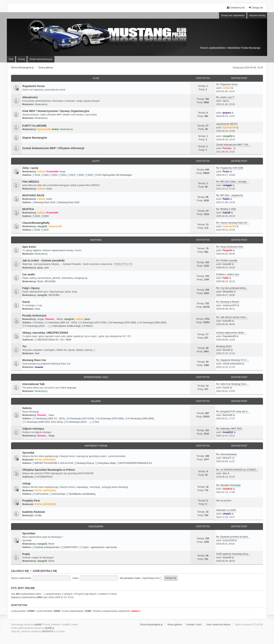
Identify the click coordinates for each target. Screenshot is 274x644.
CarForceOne (41, 494)
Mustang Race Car (34, 360)
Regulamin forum (33, 86)
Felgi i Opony (31, 288)
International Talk (96, 377)
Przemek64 (52, 172)
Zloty (96, 161)
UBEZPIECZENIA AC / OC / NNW (53, 340)
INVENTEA (48, 631)
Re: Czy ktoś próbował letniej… (232, 288)
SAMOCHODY (69, 547)
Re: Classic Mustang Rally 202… (233, 223)
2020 (45, 175)
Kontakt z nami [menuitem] (194, 625)
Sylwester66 (44, 129)
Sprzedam (29, 533)
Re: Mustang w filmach (228, 302)
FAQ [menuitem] (11, 59)
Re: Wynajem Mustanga (228, 485)
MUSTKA (28, 209)
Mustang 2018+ (224, 346)
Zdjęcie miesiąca (33, 429)
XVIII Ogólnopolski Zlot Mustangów (113, 175)
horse (62, 172)
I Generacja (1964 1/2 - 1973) (61, 323)
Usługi (26, 483)
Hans (37, 309)
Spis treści (29, 247)
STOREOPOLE (43, 477)
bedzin (55, 129)
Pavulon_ (228, 148)
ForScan (38, 323)
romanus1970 (230, 305)
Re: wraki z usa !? (225, 97)
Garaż (26, 302)
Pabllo (226, 199)
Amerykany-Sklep (105, 463)
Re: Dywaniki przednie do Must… (233, 537)
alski (46, 268)
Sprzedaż (28, 453)
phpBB (38, 625)
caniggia (227, 185)
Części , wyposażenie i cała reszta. (98, 547)
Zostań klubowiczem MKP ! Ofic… (233, 145)
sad (224, 101)
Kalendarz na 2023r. (226, 510)
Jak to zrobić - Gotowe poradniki (43, 260)
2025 (80, 175)
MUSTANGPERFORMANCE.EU (134, 463)
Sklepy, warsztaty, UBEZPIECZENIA (45, 333)
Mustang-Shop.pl (84, 463)
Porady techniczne (34, 316)
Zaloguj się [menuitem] (256, 8)
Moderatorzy (41, 104)
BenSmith (228, 415)
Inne (96, 422)
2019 (36, 175)
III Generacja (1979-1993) (122, 323)
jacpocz (227, 113)
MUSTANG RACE (33, 195)
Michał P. (227, 458)
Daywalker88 (229, 336)
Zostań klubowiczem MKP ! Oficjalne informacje (53, 148)
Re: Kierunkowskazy (227, 454)
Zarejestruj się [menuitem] (236, 8)
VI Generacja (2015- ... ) (36, 326)
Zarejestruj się (45, 571)
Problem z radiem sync (228, 274)
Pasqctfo (227, 250)
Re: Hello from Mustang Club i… (233, 384)
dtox (225, 473)
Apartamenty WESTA (227, 124)
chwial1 (227, 514)
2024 (71, 175)
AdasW (227, 213)
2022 (54, 175)
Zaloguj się (20, 571)
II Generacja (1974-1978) (92, 323)
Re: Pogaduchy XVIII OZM (230, 168)
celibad (227, 88)
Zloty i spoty (30, 168)
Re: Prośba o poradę (227, 260)
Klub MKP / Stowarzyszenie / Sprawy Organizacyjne (56, 111)
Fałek (226, 278)
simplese (227, 489)
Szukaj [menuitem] (21, 59)
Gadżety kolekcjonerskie (46, 547)
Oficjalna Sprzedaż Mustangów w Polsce (49, 470)
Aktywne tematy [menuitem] (257, 15)
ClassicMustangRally (36, 223)
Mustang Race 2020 (68, 202)
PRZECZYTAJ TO (123, 264)
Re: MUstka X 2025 (226, 209)
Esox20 (226, 350)
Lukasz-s (135, 611)
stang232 (228, 136)
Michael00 (228, 292)
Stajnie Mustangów (35, 138)
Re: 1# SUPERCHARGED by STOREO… (237, 470)
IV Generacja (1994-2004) (152, 323)
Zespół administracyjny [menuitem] (41, 59)
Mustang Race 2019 (44, 202)
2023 (62, 175)
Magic (52, 436)
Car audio (29, 274)
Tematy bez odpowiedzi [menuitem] (233, 15)
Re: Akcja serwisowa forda (230, 247)
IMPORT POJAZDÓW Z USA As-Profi (53, 463)
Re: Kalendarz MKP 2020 (229, 429)
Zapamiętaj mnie (152, 578)
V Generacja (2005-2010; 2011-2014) (42, 422)
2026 (89, 175)
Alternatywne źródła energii (65, 326)
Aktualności (30, 97)
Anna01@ (228, 432)
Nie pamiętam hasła (130, 578)
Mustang (96, 240)
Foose (226, 172)
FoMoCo (87, 326)
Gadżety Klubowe (34, 512)
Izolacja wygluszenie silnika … (231, 333)
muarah (39, 367)
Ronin (40, 281)
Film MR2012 (31, 182)
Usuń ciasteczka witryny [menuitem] (218, 625)
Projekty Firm (31, 501)
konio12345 (229, 540)
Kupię (26, 554)
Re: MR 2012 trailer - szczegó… (232, 182)
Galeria (96, 401)
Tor (24, 346)
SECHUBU (50, 281)
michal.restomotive (232, 364)
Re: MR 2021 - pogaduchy (229, 195)
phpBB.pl (50, 628)
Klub (96, 78)
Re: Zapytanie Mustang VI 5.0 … (233, 360)
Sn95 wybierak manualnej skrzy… (233, 554)
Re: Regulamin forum (227, 84)
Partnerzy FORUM (96, 446)
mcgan (41, 319)
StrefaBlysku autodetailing (81, 494)
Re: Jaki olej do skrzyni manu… (232, 317)
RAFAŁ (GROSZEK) (45, 460)
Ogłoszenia (96, 527)
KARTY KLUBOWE (34, 126)
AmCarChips (58, 494)
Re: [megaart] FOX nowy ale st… (233, 411)
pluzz (40, 268)
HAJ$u (38, 515)
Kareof (226, 388)
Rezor (60, 319)
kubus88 (227, 264)
